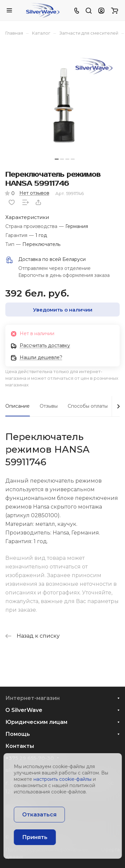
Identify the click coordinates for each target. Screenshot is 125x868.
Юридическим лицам (36, 722)
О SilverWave (24, 710)
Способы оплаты (88, 406)
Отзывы (49, 406)
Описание (17, 406)
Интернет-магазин (32, 698)
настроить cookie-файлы (62, 779)
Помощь (18, 734)
